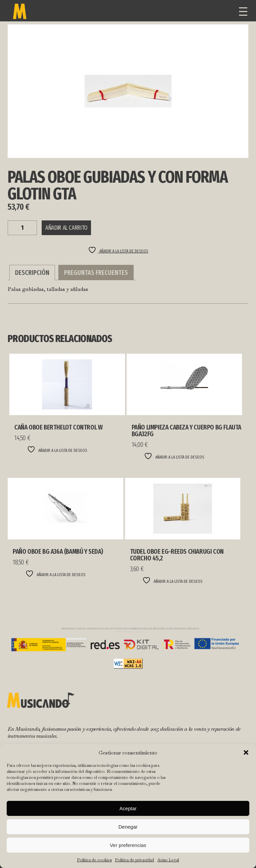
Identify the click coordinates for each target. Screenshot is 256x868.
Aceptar (128, 808)
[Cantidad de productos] (22, 228)
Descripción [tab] (32, 273)
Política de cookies (94, 860)
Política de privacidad (134, 860)
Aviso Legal (168, 860)
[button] (246, 752)
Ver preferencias (128, 845)
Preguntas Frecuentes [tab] (96, 273)
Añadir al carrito (66, 228)
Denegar (128, 827)
